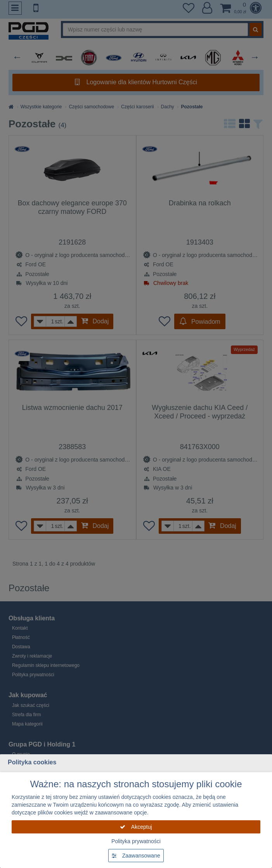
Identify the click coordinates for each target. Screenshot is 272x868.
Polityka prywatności (136, 841)
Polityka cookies (32, 762)
